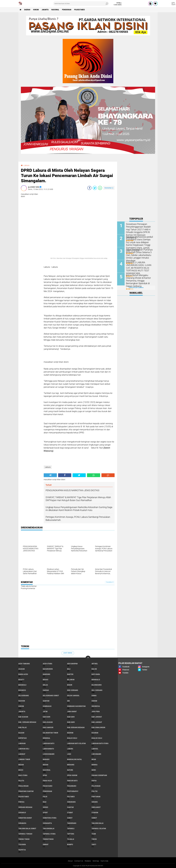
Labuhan (22, 743)
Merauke (71, 765)
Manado (46, 759)
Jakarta (45, 10)
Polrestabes (80, 10)
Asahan (22, 669)
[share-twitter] (95, 188)
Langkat (22, 754)
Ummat (46, 844)
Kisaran (95, 733)
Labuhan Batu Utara (100, 743)
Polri (45, 797)
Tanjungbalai (49, 828)
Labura (27, 165)
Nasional (55, 10)
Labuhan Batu (49, 743)
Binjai (45, 685)
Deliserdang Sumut (51, 696)
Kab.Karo (71, 722)
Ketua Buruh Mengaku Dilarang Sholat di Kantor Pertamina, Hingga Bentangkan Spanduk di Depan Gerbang (137, 280)
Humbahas (47, 706)
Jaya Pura (96, 711)
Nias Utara (23, 775)
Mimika (94, 765)
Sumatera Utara (50, 818)
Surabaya (22, 823)
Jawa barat (72, 711)
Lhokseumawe (49, 754)
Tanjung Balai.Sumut (27, 828)
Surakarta (47, 823)
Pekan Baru (48, 786)
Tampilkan (110, 582)
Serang (95, 802)
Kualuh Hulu (97, 738)
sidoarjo (22, 813)
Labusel (95, 749)
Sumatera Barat (25, 818)
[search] (81, 4)
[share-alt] (50, 475)
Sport (45, 813)
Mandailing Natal (75, 759)
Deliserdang (24, 696)
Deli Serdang (97, 690)
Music (21, 770)
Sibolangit (96, 807)
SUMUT (94, 818)
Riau (45, 802)
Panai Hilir (47, 781)
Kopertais (23, 738)
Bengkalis (96, 680)
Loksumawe (96, 754)
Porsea (21, 802)
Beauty (21, 680)
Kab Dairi (47, 717)
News (94, 770)
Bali (69, 669)
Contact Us (79, 861)
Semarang (71, 802)
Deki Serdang (73, 690)
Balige (94, 669)
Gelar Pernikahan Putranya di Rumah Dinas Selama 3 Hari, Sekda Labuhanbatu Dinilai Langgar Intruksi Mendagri (139, 254)
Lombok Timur (24, 759)
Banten (70, 674)
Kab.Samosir (48, 727)
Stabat (70, 813)
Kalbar (21, 733)
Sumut (70, 818)
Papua (94, 781)
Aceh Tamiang (24, 664)
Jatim (45, 711)
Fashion (22, 701)
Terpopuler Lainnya (136, 288)
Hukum (36, 10)
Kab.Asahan (48, 722)
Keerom (70, 733)
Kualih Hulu (72, 738)
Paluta (21, 781)
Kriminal (47, 738)
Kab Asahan (23, 717)
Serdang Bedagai (25, 807)
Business (22, 690)
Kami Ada (104, 861)
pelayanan (96, 786)
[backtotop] (88, 658)
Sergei (45, 807)
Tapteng (71, 834)
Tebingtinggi (48, 839)
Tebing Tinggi (24, 839)
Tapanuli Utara (49, 834)
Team (94, 834)
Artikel (95, 664)
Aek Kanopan (72, 664)
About (70, 861)
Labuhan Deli (24, 749)
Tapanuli (71, 828)
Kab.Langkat (97, 722)
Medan (21, 765)
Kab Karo (71, 717)
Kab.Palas (23, 727)
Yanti (94, 844)
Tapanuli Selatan (99, 828)
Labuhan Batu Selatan (76, 743)
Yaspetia (22, 850)
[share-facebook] (89, 188)
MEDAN (46, 765)
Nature (70, 770)
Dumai (94, 696)
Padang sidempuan (99, 775)
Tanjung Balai (97, 823)
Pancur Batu (72, 781)
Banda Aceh (23, 674)
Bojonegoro (97, 685)
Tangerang (72, 823)
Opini (45, 775)
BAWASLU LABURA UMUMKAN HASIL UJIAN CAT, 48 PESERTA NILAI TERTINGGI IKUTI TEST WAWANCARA (139, 266)
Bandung (46, 674)
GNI (68, 701)
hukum (94, 701)
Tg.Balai (71, 839)
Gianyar (46, 701)
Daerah (27, 10)
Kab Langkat (97, 717)
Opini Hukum (72, 775)
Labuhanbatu (48, 749)
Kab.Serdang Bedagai (76, 727)
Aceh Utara (47, 664)
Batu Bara (96, 674)
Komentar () (109, 188)
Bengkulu (22, 685)
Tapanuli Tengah (25, 834)
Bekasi (46, 680)
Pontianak (96, 797)
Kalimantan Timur (50, 733)
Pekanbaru (72, 786)
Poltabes (71, 797)
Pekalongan (23, 786)
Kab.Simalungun (98, 727)
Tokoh (94, 839)
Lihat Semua (68, 653)
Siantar (70, 807)
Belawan (71, 680)
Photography (73, 791)
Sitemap (96, 861)
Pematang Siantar (26, 791)
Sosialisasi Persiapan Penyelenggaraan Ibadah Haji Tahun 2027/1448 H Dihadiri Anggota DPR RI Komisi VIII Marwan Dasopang (139, 229)
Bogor (70, 685)
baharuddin (48, 669)
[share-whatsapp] (100, 188)
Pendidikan (67, 10)
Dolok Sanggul (73, 696)
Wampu (70, 844)
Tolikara (22, 844)
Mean (94, 759)
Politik (95, 791)
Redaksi (88, 861)
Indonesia (96, 706)
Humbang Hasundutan (76, 706)
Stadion (95, 813)
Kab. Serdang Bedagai (27, 722)
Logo (69, 754)
